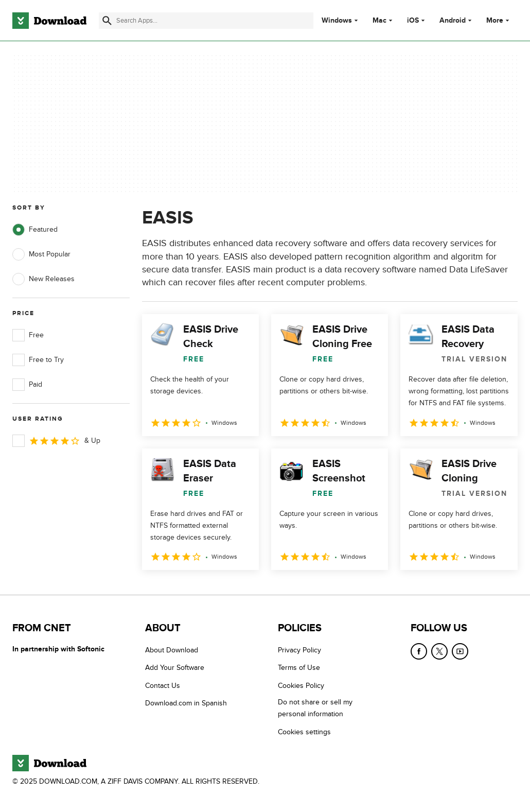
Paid (27, 385)
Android (453, 21)
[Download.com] (49, 21)
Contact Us (163, 686)
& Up (56, 441)
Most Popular (41, 254)
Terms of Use (299, 668)
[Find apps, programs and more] (206, 21)
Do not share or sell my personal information (315, 708)
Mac (379, 21)
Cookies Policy (301, 686)
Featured (35, 230)
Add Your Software (175, 668)
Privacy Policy (299, 650)
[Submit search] (107, 21)
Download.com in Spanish (186, 703)
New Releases (43, 279)
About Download (172, 650)
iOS (413, 21)
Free (28, 335)
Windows (337, 21)
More (499, 20)
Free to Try (38, 360)
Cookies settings (304, 732)
